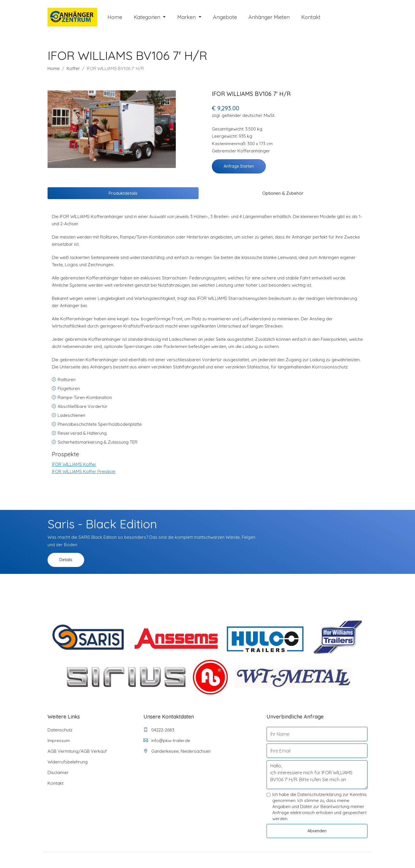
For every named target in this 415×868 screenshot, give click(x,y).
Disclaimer (58, 775)
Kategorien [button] (148, 18)
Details (66, 562)
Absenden (317, 833)
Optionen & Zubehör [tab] (283, 195)
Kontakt (311, 18)
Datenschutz (60, 732)
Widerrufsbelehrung (68, 764)
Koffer (73, 70)
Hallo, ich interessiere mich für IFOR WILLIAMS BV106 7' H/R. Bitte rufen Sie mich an (317, 777)
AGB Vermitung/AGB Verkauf (77, 753)
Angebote (225, 18)
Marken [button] (187, 18)
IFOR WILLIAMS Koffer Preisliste (84, 473)
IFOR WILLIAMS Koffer (74, 466)
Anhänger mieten (269, 18)
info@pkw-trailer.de (167, 743)
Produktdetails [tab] (123, 195)
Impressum (59, 743)
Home (115, 18)
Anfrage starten (239, 168)
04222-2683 (159, 732)
